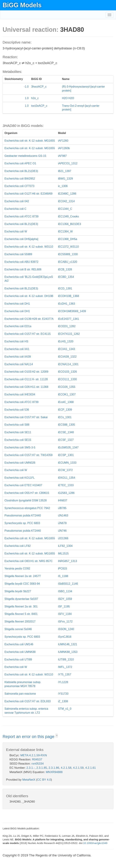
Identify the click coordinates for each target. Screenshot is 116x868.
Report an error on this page (29, 737)
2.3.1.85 (42, 768)
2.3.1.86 (54, 768)
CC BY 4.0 (44, 780)
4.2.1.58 (66, 768)
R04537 (37, 759)
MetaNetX (29, 780)
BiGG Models (22, 5)
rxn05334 (38, 764)
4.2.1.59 (78, 768)
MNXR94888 (54, 772)
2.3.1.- (31, 768)
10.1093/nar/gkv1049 (95, 843)
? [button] (57, 736)
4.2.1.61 (91, 768)
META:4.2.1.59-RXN (34, 755)
